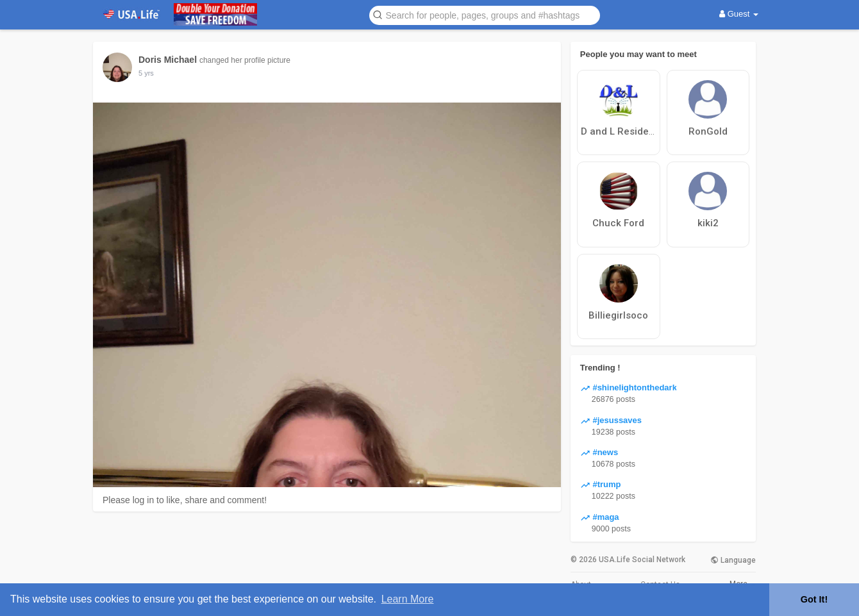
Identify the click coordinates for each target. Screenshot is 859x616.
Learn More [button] (408, 599)
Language (733, 560)
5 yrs (146, 73)
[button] (485, 14)
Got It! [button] (814, 599)
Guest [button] (739, 14)
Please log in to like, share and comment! (185, 500)
